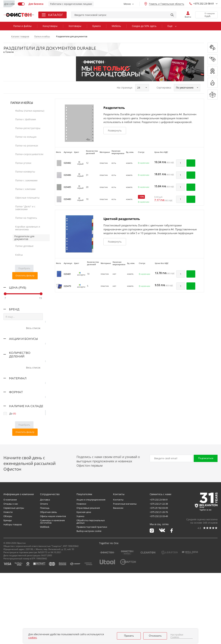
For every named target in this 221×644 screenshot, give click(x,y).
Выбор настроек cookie (89, 602)
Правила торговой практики (92, 598)
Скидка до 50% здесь (144, 26)
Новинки (81, 575)
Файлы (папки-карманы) (29, 109)
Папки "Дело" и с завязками (31, 166)
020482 (67, 163)
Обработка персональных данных (91, 593)
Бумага (97, 26)
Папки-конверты (24, 145)
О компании (10, 571)
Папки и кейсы (22, 103)
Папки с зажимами (25, 150)
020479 (67, 286)
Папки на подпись (25, 171)
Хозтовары (75, 26)
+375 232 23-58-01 (202, 4)
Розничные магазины (125, 575)
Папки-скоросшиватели (28, 135)
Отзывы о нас (11, 575)
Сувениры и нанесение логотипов (52, 593)
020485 (67, 187)
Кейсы (18, 197)
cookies (33, 638)
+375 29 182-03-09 (159, 579)
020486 (67, 175)
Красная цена (84, 583)
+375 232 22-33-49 (159, 587)
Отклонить (155, 636)
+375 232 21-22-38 (159, 575)
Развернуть (115, 131)
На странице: (125, 88)
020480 (67, 199)
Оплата (44, 575)
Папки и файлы (22, 26)
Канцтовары (50, 26)
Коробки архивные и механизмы (27, 178)
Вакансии (118, 579)
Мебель (116, 26)
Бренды (8, 591)
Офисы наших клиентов (53, 587)
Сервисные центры (14, 579)
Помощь (45, 579)
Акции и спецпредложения (91, 571)
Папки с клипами (25, 156)
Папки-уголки (22, 140)
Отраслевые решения (88, 579)
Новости (8, 583)
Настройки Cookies (177, 636)
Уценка (80, 587)
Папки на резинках (26, 130)
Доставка (45, 571)
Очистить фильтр (25, 216)
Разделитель (114, 108)
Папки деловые (23, 192)
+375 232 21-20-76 (159, 583)
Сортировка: (164, 88)
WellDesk (45, 598)
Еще (170, 26)
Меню (127, 4)
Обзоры (8, 587)
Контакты (118, 571)
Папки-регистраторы (27, 119)
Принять (129, 636)
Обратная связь (49, 583)
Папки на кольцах (25, 124)
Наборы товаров (13, 596)
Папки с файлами (25, 114)
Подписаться (206, 529)
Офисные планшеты (27, 161)
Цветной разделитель (122, 219)
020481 (67, 274)
